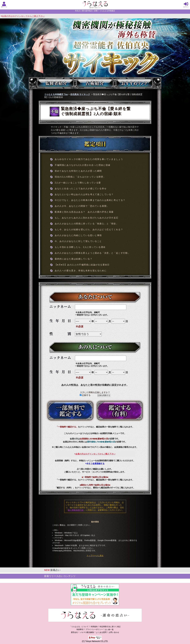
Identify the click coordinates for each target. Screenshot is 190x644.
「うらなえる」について (79, 627)
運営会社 (74, 632)
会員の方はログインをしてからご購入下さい (23, 16)
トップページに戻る (95, 556)
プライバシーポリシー (94, 630)
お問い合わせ (114, 632)
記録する (85, 395)
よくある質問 (101, 632)
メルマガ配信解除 (87, 632)
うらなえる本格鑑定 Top (56, 94)
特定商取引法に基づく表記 (110, 627)
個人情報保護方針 (76, 510)
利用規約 (94, 627)
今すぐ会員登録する (95, 463)
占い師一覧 (109, 630)
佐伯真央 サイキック (80, 94)
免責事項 (80, 630)
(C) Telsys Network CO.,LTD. (95, 641)
